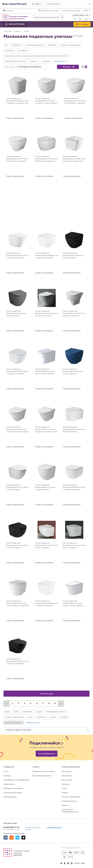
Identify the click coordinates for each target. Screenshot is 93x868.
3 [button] (19, 704)
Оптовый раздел (10, 797)
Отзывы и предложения (71, 797)
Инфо (87, 11)
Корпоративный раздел (13, 793)
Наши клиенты (9, 784)
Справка (65, 805)
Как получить (67, 780)
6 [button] (37, 704)
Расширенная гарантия (42, 776)
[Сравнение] (80, 19)
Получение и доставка (71, 11)
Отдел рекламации (69, 801)
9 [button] (55, 704)
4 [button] (25, 704)
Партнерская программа (13, 788)
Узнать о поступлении (15, 118)
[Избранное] (74, 19)
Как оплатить (67, 776)
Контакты (7, 776)
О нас (6, 772)
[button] (36, 4)
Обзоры (65, 793)
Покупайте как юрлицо (50, 11)
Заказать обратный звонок (33, 829)
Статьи (64, 788)
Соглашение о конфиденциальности (70, 811)
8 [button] (49, 704)
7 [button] (43, 704)
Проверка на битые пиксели (44, 772)
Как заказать (67, 772)
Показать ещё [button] (47, 694)
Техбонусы (66, 784)
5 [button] (31, 704)
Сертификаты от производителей (17, 780)
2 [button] (13, 704)
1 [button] (7, 704)
